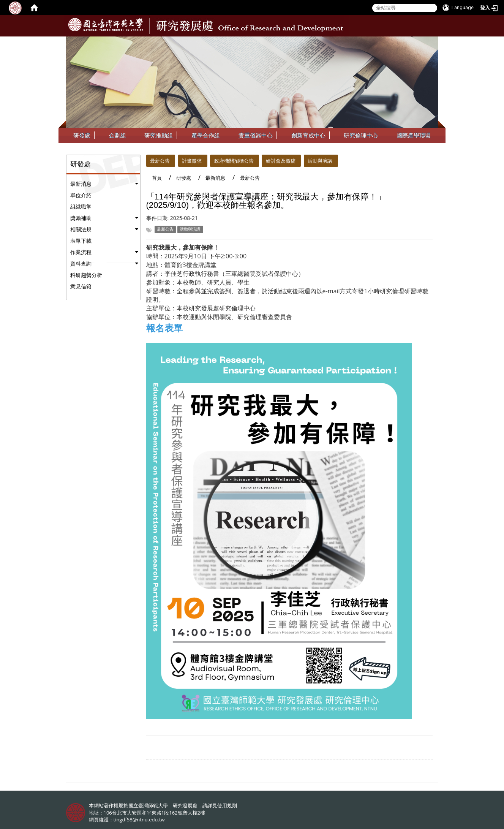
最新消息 (81, 184)
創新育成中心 (308, 135)
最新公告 (160, 161)
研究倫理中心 (361, 135)
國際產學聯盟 (414, 135)
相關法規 (81, 229)
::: (432, 42)
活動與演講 (320, 161)
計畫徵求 (192, 161)
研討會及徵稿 (281, 161)
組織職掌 (81, 206)
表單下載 (81, 241)
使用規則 (227, 805)
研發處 (82, 135)
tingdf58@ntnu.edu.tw (139, 820)
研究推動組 (159, 135)
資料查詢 (81, 263)
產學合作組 (206, 135)
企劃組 (118, 135)
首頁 (157, 178)
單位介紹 (81, 195)
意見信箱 (81, 286)
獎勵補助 (81, 218)
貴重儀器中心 (256, 135)
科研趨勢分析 (86, 275)
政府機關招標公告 (234, 161)
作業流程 (81, 252)
